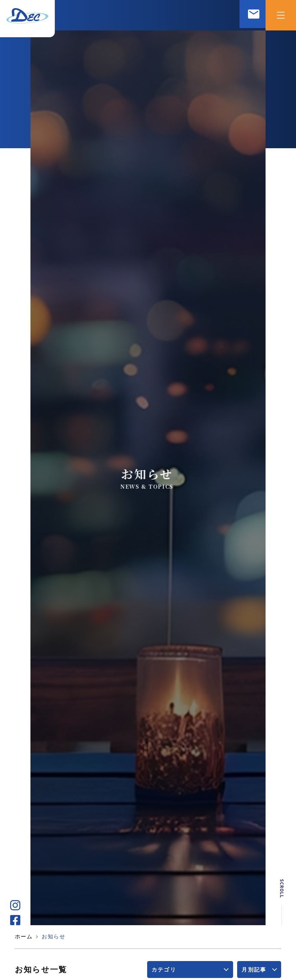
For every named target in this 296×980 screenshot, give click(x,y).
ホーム (24, 937)
